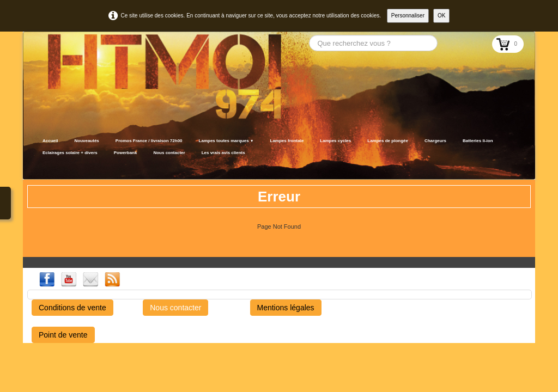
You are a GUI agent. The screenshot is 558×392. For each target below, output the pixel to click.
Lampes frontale (287, 141)
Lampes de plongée (388, 141)
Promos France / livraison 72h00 (149, 141)
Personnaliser (408, 16)
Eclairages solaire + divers (70, 153)
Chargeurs (435, 141)
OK (441, 16)
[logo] (38, 166)
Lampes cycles (335, 141)
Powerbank (126, 153)
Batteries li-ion (478, 141)
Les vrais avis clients (223, 153)
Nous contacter (169, 153)
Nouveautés (86, 141)
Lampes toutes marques (226, 141)
